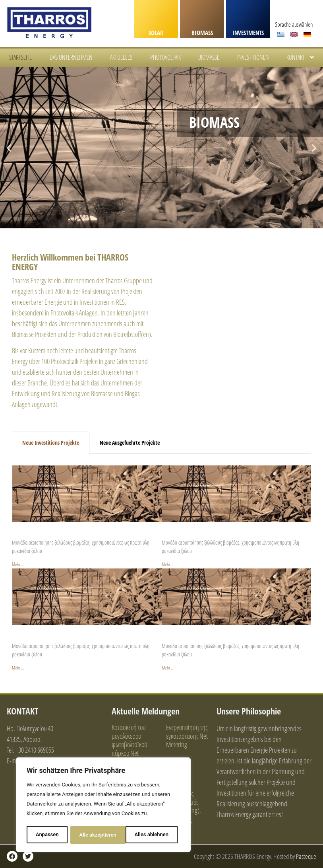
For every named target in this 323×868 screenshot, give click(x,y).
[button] (9, 148)
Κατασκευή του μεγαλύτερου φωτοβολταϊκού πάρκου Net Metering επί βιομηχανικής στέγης (129, 753)
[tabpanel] (161, 563)
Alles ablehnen (96, 835)
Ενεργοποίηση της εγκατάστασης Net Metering (187, 736)
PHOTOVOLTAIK (165, 57)
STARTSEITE (20, 57)
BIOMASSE (209, 57)
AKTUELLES (121, 57)
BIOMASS (202, 33)
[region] (103, 806)
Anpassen (47, 835)
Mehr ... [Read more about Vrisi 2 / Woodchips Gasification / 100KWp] (167, 668)
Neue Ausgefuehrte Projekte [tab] (130, 443)
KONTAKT (301, 57)
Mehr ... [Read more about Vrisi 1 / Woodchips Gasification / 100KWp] (18, 668)
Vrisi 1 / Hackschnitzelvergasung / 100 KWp (71, 637)
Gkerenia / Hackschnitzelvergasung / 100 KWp (224, 534)
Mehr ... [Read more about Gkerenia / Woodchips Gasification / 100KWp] (167, 564)
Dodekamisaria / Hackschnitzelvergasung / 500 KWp (83, 534)
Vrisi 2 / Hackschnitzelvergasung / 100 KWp (220, 637)
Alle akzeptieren (152, 835)
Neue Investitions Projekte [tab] (51, 443)
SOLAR (156, 33)
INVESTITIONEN (253, 57)
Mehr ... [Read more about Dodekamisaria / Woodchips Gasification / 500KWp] (18, 564)
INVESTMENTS (248, 33)
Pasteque (306, 856)
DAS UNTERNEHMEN (71, 57)
